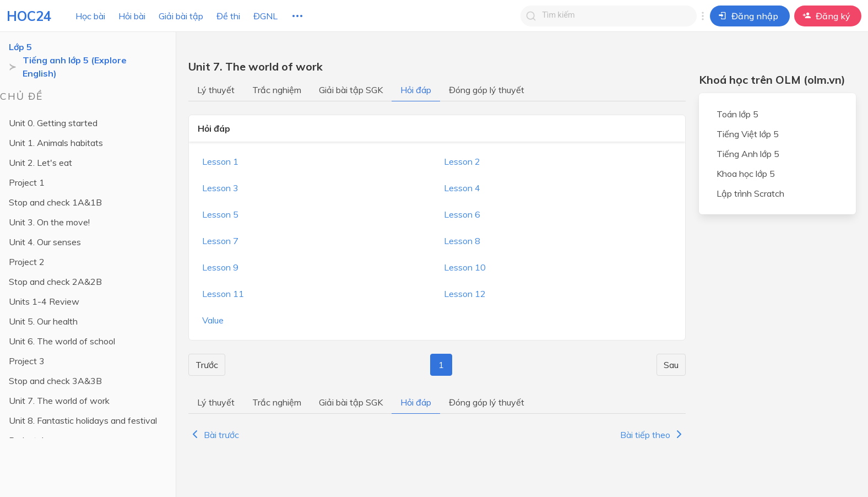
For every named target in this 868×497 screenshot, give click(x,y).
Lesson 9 (220, 267)
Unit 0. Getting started (53, 123)
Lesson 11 (223, 294)
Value (213, 320)
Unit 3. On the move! (49, 222)
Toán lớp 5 (737, 114)
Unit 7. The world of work (59, 401)
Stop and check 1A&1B (55, 202)
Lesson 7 (220, 241)
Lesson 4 (462, 188)
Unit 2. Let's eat (40, 163)
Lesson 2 (462, 161)
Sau (671, 365)
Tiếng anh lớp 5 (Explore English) (75, 67)
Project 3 (27, 361)
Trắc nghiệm (277, 90)
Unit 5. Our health (43, 321)
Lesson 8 (462, 241)
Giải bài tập (181, 16)
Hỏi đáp (416, 90)
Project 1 (27, 182)
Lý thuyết (216, 90)
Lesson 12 (465, 294)
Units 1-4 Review (44, 301)
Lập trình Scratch (750, 193)
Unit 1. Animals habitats (56, 143)
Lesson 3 (220, 188)
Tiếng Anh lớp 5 (748, 154)
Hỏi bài (132, 16)
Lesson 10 (465, 267)
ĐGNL (265, 16)
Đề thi (228, 16)
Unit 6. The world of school (62, 341)
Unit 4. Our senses (45, 242)
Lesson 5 (220, 214)
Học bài (90, 16)
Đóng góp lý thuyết (487, 90)
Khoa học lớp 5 (746, 174)
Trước (207, 365)
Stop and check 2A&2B (55, 282)
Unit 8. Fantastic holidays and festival (83, 420)
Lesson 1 (220, 161)
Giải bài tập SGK (351, 90)
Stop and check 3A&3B (55, 381)
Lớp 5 (20, 47)
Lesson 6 (462, 214)
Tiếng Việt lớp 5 (748, 134)
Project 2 (27, 262)
